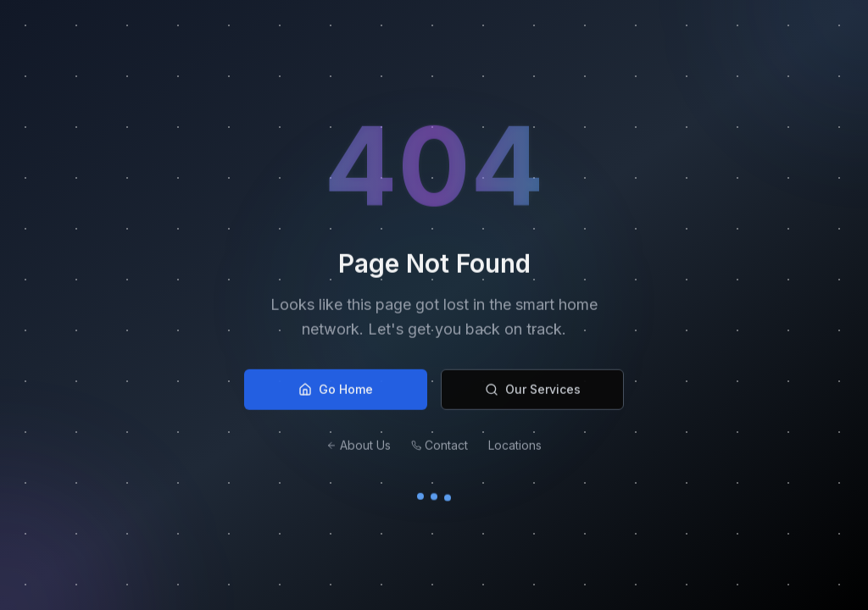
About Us (359, 447)
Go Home (336, 391)
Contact (440, 447)
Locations (515, 447)
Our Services (533, 391)
